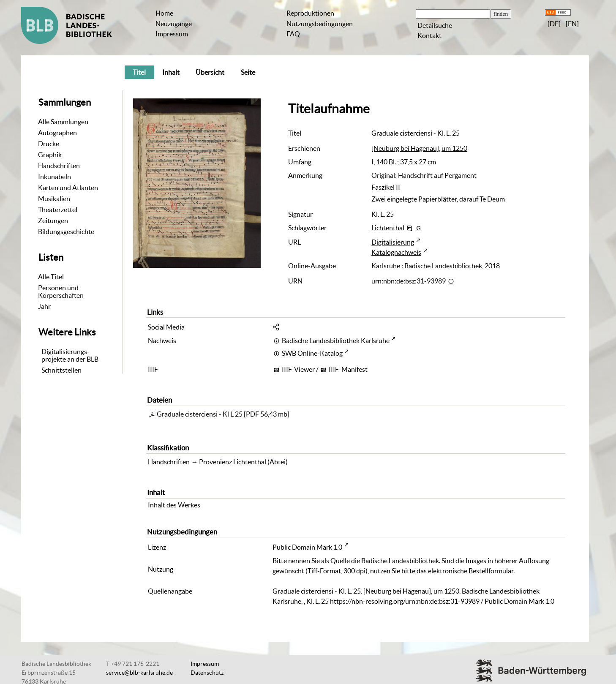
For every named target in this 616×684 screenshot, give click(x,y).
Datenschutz (207, 673)
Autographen (57, 133)
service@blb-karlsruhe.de (139, 673)
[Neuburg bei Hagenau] (405, 148)
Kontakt (429, 35)
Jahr (44, 306)
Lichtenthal (388, 228)
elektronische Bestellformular (471, 571)
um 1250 (454, 148)
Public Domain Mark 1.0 (307, 547)
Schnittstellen (61, 370)
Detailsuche (435, 25)
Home (164, 13)
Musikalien (54, 199)
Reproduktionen (310, 13)
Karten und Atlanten (68, 188)
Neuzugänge (174, 24)
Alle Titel (51, 277)
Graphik (50, 155)
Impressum (172, 34)
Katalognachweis (396, 252)
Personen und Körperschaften (61, 292)
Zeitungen (53, 221)
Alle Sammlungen (63, 122)
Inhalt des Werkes (174, 505)
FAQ (293, 34)
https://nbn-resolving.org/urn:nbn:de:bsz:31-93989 (405, 601)
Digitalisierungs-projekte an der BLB (70, 355)
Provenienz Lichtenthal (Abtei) (243, 462)
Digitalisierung (393, 242)
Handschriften (59, 166)
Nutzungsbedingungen (320, 24)
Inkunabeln (55, 177)
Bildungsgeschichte (66, 232)
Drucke (49, 144)
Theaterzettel (58, 210)
